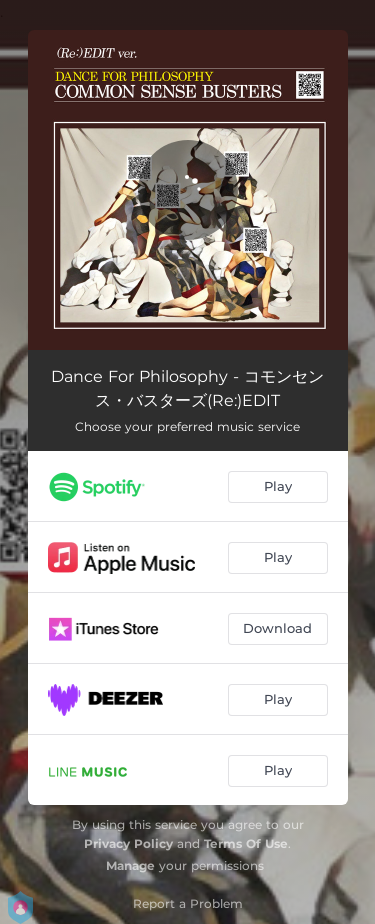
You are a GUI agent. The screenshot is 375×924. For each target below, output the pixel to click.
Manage (130, 865)
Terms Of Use (246, 843)
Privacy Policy (128, 843)
